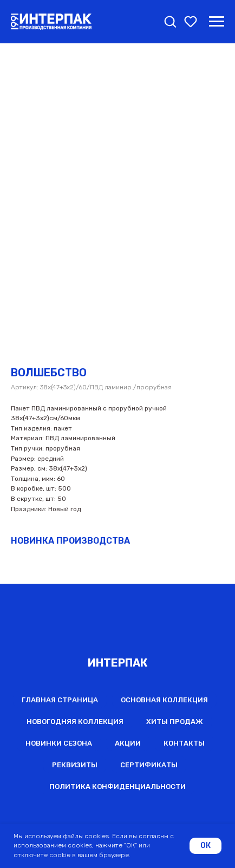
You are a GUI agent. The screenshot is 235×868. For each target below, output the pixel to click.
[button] (170, 21)
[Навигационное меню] (217, 22)
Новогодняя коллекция (75, 722)
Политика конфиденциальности (118, 787)
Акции (128, 743)
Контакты (184, 743)
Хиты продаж (175, 722)
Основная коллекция (164, 700)
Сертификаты (149, 765)
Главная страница (60, 700)
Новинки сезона (59, 743)
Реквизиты (75, 765)
